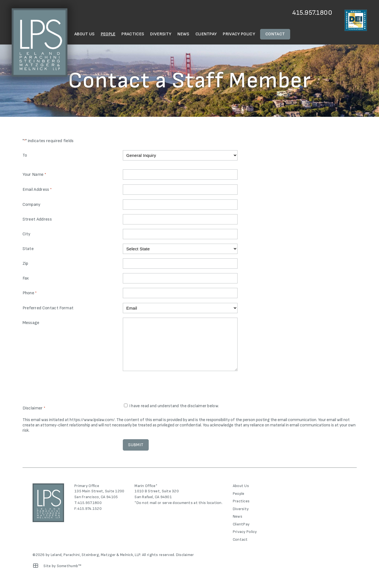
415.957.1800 (312, 13)
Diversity (161, 34)
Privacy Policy (239, 34)
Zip (25, 264)
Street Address (37, 219)
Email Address (37, 190)
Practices (133, 34)
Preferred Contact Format (48, 308)
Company (32, 205)
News (183, 34)
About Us (85, 34)
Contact (275, 34)
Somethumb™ (69, 566)
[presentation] (165, 388)
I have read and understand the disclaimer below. (174, 406)
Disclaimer (185, 555)
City (27, 234)
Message (31, 323)
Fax (26, 278)
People (108, 34)
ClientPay (206, 34)
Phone (30, 293)
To (25, 155)
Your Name (34, 175)
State (28, 249)
